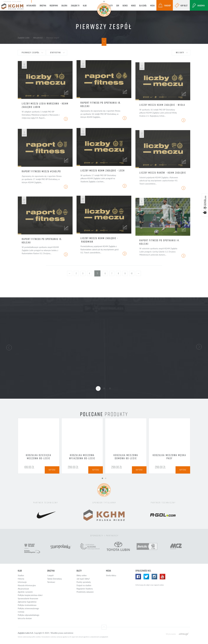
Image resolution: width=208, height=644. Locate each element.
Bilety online (82, 575)
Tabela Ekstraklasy (55, 579)
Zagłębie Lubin (24, 38)
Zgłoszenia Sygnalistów (27, 602)
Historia (21, 579)
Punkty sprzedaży (84, 582)
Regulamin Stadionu (85, 589)
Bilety (79, 571)
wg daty (180, 53)
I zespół (50, 575)
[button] (9, 347)
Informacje (22, 582)
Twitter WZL (146, 577)
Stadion (21, 575)
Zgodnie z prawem (25, 592)
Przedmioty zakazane (85, 592)
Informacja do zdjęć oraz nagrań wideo (150, 585)
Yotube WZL (162, 577)
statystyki (56, 53)
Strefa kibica (111, 575)
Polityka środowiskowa (27, 605)
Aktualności (38, 38)
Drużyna (51, 571)
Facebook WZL (138, 577)
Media (109, 571)
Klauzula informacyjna (27, 585)
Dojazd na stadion (84, 585)
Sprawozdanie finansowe (28, 599)
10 (132, 273)
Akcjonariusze (23, 589)
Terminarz (51, 582)
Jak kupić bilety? (83, 579)
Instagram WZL (154, 577)
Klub (20, 571)
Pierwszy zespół (31, 53)
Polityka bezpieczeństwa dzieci (30, 595)
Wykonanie (171, 634)
